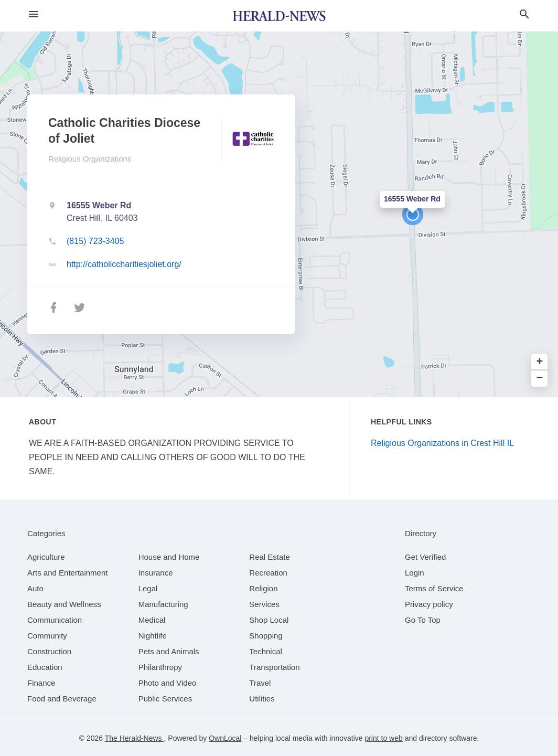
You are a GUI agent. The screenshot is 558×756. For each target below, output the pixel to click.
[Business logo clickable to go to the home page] (279, 16)
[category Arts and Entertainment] (67, 573)
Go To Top (423, 620)
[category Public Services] (165, 699)
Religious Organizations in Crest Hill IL (442, 443)
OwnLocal (225, 738)
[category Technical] (266, 651)
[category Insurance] (156, 573)
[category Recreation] (268, 573)
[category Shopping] (266, 636)
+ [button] (540, 362)
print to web (383, 738)
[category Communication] (55, 620)
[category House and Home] (169, 557)
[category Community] (47, 636)
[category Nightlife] (153, 636)
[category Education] (45, 667)
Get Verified (425, 557)
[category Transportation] (274, 667)
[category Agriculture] (46, 557)
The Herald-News (135, 738)
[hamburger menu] (34, 14)
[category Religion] (263, 588)
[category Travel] (260, 683)
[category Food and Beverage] (62, 699)
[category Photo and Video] (168, 683)
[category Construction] (49, 651)
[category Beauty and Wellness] (64, 604)
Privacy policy (429, 604)
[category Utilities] (262, 699)
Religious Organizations (90, 159)
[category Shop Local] (269, 620)
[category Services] (264, 604)
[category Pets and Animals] (169, 651)
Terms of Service (434, 588)
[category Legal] (148, 588)
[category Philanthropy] (160, 667)
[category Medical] (152, 620)
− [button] (540, 379)
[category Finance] (41, 683)
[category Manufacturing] (163, 604)
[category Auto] (35, 588)
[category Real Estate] (270, 557)
